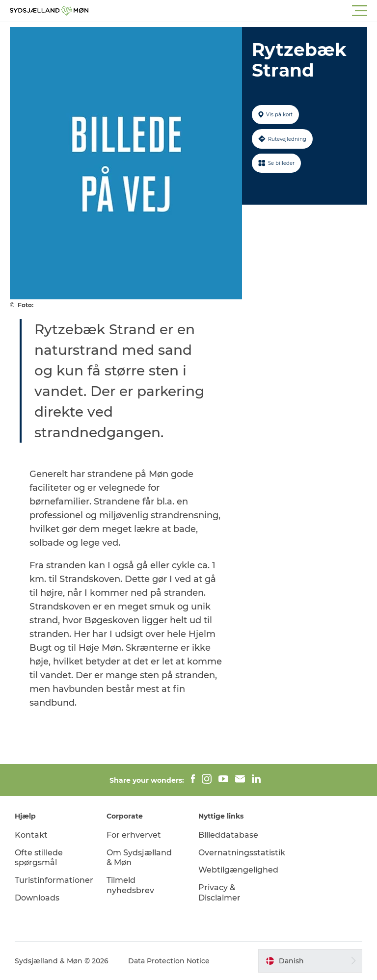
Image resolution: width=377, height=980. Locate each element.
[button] (233, 11)
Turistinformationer (54, 880)
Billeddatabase (228, 835)
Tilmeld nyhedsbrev (130, 885)
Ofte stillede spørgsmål (39, 858)
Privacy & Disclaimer (219, 893)
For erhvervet (134, 835)
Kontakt (31, 835)
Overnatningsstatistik (242, 853)
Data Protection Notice (169, 961)
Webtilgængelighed (238, 870)
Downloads (37, 898)
